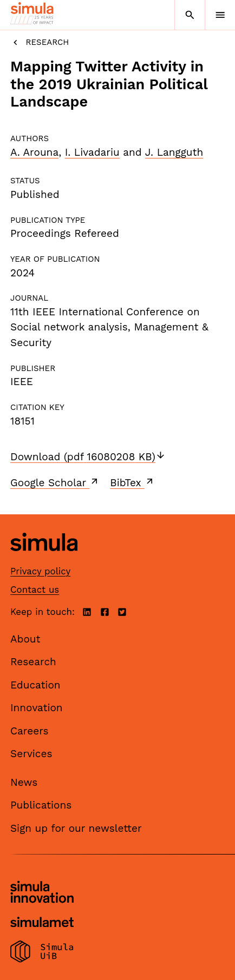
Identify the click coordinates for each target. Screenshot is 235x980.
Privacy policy (40, 571)
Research (40, 42)
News (24, 782)
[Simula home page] (44, 559)
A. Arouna (34, 152)
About (25, 639)
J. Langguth (174, 152)
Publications (41, 805)
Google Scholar (55, 482)
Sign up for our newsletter (76, 828)
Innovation (37, 708)
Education (35, 685)
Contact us (35, 590)
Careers (30, 731)
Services (31, 754)
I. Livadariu (92, 152)
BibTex (132, 482)
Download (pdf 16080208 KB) (88, 457)
